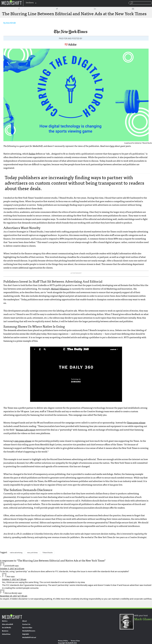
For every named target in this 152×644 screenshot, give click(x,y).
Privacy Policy (63, 641)
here (112, 146)
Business (5, 631)
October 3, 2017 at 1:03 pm (12, 569)
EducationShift (8, 624)
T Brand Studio (48, 553)
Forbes (32, 154)
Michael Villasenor (60, 289)
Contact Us (26, 624)
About (25, 621)
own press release (23, 441)
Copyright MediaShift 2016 (67, 643)
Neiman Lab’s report (26, 430)
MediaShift (12, 616)
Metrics (5, 621)
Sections (30, 3)
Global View (6, 634)
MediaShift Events (29, 631)
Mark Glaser (143, 619)
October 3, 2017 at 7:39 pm (14, 579)
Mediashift (12, 2)
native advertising (16, 553)
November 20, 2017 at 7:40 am (14, 596)
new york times (32, 553)
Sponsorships (27, 628)
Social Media (6, 628)
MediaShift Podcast (29, 637)
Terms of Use (75, 641)
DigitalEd (26, 634)
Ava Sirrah (11, 23)
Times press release (136, 422)
